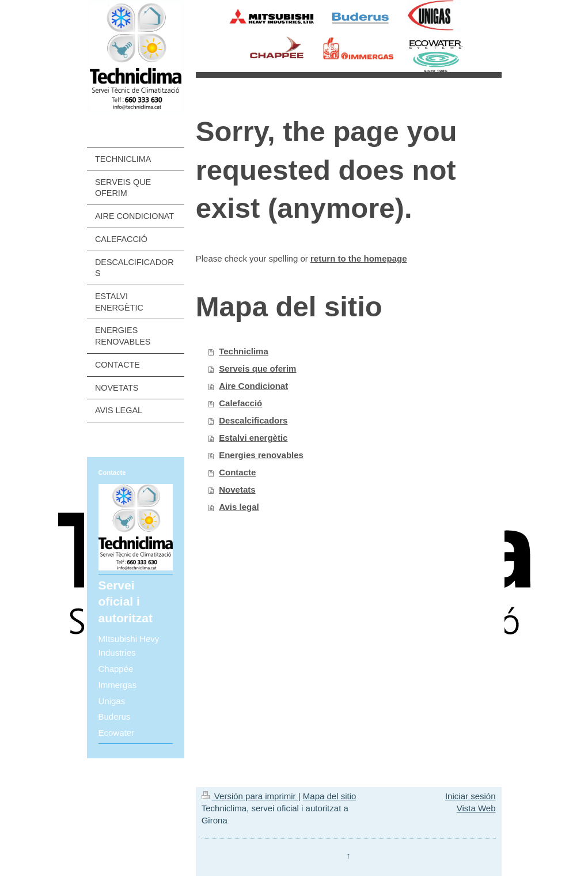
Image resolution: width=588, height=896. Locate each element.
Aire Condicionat (253, 386)
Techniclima (244, 351)
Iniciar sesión (471, 796)
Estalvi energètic (253, 438)
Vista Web (476, 808)
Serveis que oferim (257, 368)
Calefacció (240, 403)
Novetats (237, 489)
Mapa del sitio (330, 796)
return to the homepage (359, 258)
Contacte (237, 472)
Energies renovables (261, 455)
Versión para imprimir (250, 796)
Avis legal (239, 507)
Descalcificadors (253, 420)
